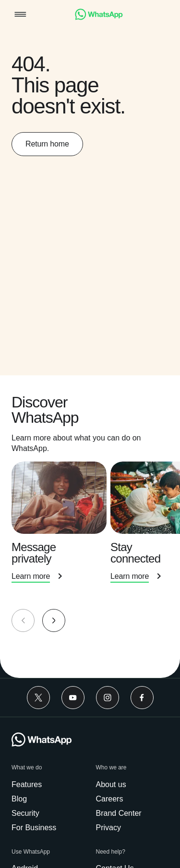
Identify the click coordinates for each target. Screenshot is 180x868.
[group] (90, 527)
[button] (20, 15)
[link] (99, 17)
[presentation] (61, 533)
